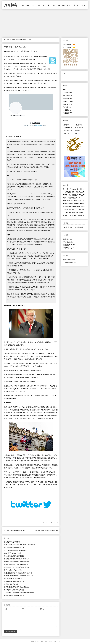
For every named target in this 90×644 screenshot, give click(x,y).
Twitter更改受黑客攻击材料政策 (14, 556)
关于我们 (32, 642)
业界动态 (13, 40)
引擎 (59, 5)
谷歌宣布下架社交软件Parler (49, 531)
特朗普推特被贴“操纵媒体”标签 (14, 579)
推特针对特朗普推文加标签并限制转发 (16, 564)
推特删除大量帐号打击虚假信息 (14, 581)
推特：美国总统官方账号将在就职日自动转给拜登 (20, 545)
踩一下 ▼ (54, 522)
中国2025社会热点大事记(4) (72, 198)
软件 (44, 5)
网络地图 (68, 113)
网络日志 (68, 90)
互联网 (38, 5)
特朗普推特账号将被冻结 (17, 531)
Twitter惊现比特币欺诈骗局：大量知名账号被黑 (19, 576)
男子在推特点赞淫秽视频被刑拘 (14, 590)
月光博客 (11, 5)
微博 (74, 5)
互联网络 (68, 98)
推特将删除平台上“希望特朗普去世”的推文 (17, 567)
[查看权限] (74, 263)
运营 (51, 642)
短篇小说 (78, 134)
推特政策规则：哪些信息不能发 (14, 595)
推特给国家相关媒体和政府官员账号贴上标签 (18, 573)
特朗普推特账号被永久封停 (17, 47)
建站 (54, 5)
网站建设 (68, 107)
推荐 (28, 5)
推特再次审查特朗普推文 (12, 584)
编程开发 (68, 104)
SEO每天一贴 (68, 227)
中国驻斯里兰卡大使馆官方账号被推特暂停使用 (19, 593)
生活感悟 (68, 93)
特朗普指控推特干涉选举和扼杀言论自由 (17, 587)
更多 (83, 5)
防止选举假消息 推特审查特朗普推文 (16, 550)
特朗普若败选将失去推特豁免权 (14, 548)
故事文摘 (66, 134)
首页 (23, 5)
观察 (69, 5)
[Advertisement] (45, 23)
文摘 (59, 642)
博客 (38, 642)
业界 (33, 5)
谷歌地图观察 (68, 128)
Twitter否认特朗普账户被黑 (12, 553)
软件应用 (68, 96)
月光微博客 (78, 125)
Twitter (43, 66)
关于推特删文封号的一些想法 (13, 570)
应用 (55, 642)
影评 (78, 5)
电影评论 (78, 131)
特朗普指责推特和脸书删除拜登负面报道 (17, 559)
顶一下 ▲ (46, 522)
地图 (64, 5)
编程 (49, 5)
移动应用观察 (79, 128)
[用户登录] (66, 263)
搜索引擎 (68, 110)
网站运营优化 (68, 131)
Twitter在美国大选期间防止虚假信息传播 (17, 562)
